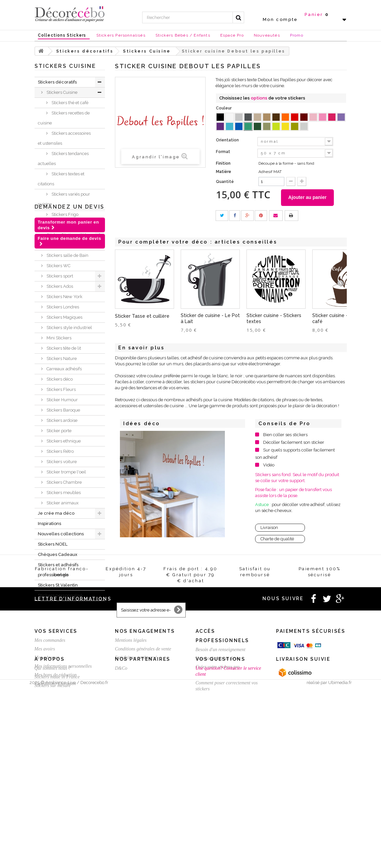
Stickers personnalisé (60, 595)
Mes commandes (50, 757)
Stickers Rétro (60, 451)
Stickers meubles (63, 493)
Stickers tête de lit (63, 348)
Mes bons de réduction (56, 791)
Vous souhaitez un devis (218, 775)
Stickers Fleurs (61, 389)
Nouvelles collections (61, 534)
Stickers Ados (59, 286)
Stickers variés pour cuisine (64, 199)
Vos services (56, 748)
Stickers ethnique (63, 441)
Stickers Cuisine (61, 92)
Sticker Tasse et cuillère (142, 316)
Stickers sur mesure (53, 840)
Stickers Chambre (64, 482)
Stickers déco (59, 379)
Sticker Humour (62, 400)
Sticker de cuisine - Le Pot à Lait (210, 318)
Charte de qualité (277, 539)
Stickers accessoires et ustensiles (64, 138)
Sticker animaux (62, 503)
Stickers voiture (61, 462)
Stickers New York (64, 297)
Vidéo (269, 465)
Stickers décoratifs (57, 82)
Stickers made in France (57, 831)
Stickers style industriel (69, 328)
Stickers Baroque (63, 410)
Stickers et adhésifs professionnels (58, 570)
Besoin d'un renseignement (221, 766)
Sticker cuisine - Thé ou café (339, 318)
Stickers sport (59, 276)
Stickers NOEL (53, 544)
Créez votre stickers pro (218, 783)
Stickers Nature (61, 358)
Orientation (228, 140)
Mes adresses (47, 774)
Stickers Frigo (64, 214)
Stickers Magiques (64, 317)
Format (224, 152)
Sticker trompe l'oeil (66, 472)
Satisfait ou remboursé (136, 774)
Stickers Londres (62, 307)
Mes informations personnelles (63, 783)
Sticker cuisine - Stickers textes (274, 318)
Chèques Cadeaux (58, 554)
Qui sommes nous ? (53, 823)
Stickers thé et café (69, 103)
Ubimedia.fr (340, 862)
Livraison (269, 528)
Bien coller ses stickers (285, 435)
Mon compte (280, 19)
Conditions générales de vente (143, 765)
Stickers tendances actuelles (63, 159)
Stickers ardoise (61, 420)
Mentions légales (131, 757)
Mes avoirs (45, 765)
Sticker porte (58, 431)
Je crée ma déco (56, 513)
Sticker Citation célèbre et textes (65, 240)
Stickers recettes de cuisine (64, 118)
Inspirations (49, 523)
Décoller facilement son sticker (294, 443)
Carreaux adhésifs (64, 369)
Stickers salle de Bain (67, 255)
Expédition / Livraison (55, 800)
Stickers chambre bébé (69, 225)
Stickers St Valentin (58, 585)
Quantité (225, 182)
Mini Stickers (58, 338)
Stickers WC (58, 266)
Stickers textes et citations (61, 179)
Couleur (224, 108)
